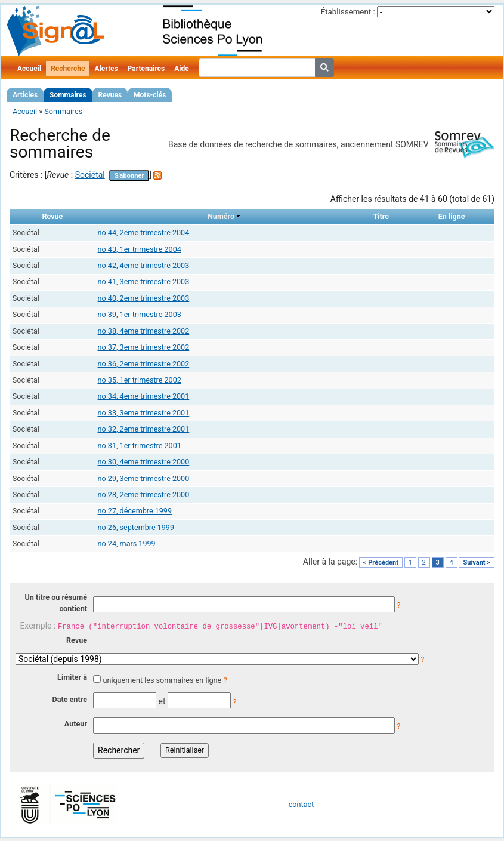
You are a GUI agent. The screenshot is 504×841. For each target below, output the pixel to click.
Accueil (29, 69)
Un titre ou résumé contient (56, 603)
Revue (77, 640)
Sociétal (90, 175)
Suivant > (477, 563)
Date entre (69, 699)
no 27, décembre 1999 (135, 511)
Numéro (221, 216)
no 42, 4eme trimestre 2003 (144, 265)
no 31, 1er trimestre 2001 (140, 446)
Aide (181, 69)
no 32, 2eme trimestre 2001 (144, 429)
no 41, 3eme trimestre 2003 (144, 281)
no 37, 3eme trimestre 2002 (144, 347)
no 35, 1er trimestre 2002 (140, 380)
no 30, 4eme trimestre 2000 (144, 462)
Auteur (76, 724)
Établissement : (348, 12)
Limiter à (72, 677)
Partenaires (146, 69)
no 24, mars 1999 (127, 543)
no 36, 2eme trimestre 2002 (144, 364)
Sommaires (68, 95)
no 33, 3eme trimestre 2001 (144, 413)
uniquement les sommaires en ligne (162, 680)
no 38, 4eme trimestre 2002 (144, 331)
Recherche (68, 69)
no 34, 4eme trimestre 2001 (144, 396)
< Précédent (381, 563)
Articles (25, 95)
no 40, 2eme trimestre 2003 (144, 298)
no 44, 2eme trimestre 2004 (144, 232)
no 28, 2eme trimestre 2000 (144, 495)
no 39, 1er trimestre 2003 (140, 314)
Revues (110, 95)
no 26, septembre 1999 (136, 527)
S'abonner (129, 176)
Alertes (106, 69)
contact (301, 804)
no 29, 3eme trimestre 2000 (144, 478)
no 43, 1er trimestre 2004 (140, 249)
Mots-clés (150, 95)
